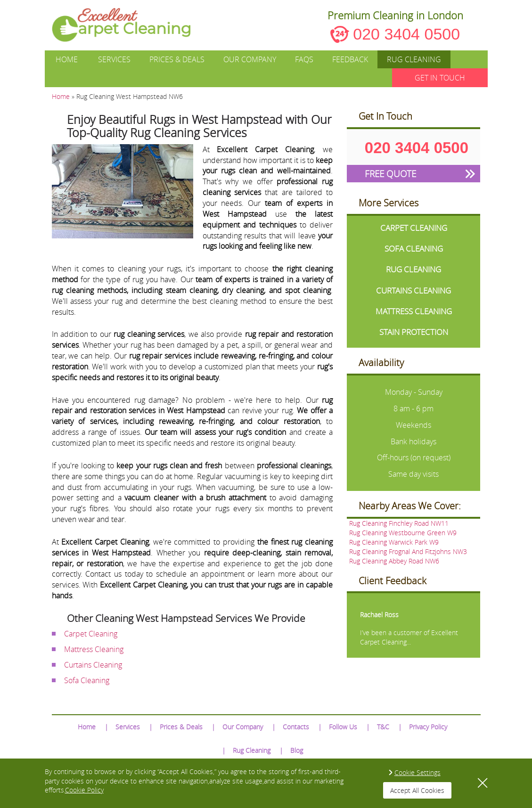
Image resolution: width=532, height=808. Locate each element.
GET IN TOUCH (440, 78)
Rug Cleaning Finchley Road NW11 (399, 523)
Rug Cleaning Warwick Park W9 (394, 542)
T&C (383, 727)
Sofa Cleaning (87, 680)
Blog (297, 750)
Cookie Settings (417, 772)
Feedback (350, 59)
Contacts (296, 727)
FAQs (304, 59)
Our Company (250, 59)
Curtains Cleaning (93, 665)
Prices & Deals (177, 59)
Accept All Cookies (417, 790)
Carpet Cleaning (91, 634)
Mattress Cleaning (94, 649)
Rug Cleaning (414, 59)
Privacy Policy (428, 727)
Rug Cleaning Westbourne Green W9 (403, 533)
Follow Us (343, 727)
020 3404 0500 (406, 34)
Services (114, 59)
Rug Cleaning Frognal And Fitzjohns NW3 (408, 551)
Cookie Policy (84, 790)
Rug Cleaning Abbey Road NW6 (394, 561)
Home (67, 59)
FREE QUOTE (390, 174)
